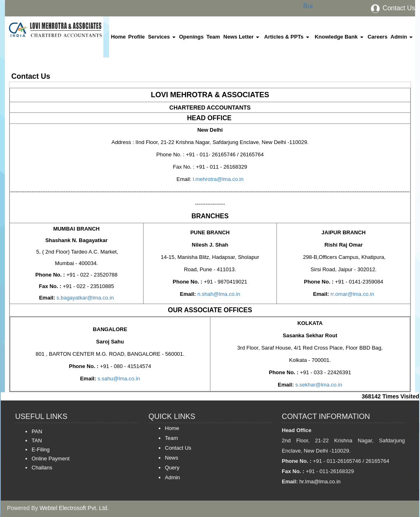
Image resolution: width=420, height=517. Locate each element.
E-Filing (41, 450)
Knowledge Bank (339, 37)
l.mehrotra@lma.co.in (217, 179)
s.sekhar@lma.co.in (318, 385)
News (172, 458)
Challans (42, 468)
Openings (191, 37)
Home (118, 37)
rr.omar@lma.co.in (352, 294)
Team (213, 37)
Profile (137, 37)
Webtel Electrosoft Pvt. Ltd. (74, 508)
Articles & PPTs (286, 37)
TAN (37, 440)
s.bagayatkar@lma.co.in (85, 298)
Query (172, 468)
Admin (402, 37)
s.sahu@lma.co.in (118, 379)
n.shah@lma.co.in (218, 294)
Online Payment (51, 459)
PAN (37, 431)
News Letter (241, 37)
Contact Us (393, 8)
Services (162, 37)
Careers (377, 37)
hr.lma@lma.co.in (319, 482)
